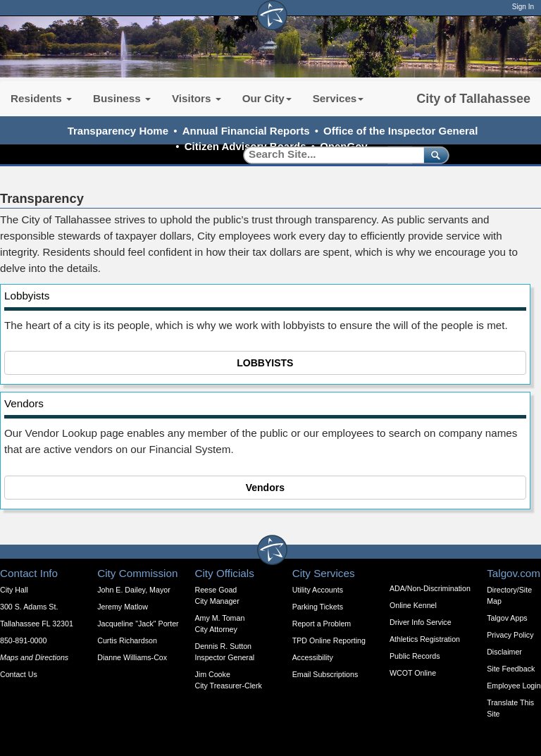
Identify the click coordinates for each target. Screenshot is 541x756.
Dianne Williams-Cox (132, 657)
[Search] (329, 155)
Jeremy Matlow (123, 607)
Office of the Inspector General (400, 131)
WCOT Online (413, 673)
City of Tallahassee (473, 99)
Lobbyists (27, 296)
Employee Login (514, 686)
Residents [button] (41, 98)
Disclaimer (504, 652)
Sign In (523, 7)
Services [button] (338, 98)
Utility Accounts (318, 590)
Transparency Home (118, 131)
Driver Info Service (421, 622)
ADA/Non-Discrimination (430, 588)
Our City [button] (267, 98)
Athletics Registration (425, 639)
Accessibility (313, 657)
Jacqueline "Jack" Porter (138, 624)
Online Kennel (413, 605)
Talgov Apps (507, 618)
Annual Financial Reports (246, 131)
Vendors (24, 403)
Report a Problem (322, 624)
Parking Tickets (318, 607)
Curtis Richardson (127, 640)
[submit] (434, 155)
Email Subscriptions (325, 674)
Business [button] (122, 98)
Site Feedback (511, 669)
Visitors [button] (197, 98)
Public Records (415, 656)
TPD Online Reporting (329, 640)
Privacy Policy (510, 635)
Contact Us (19, 674)
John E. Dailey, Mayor (133, 590)
